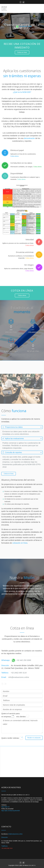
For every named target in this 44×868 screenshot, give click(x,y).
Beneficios (20, 17)
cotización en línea (20, 543)
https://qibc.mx (5, 807)
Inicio (12, 17)
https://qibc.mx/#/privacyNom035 (11, 811)
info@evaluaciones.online (19, 677)
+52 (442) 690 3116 (19, 673)
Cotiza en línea (30, 17)
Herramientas (9, 26)
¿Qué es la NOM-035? (22, 92)
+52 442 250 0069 (21, 660)
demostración (29, 138)
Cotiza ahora (15, 156)
